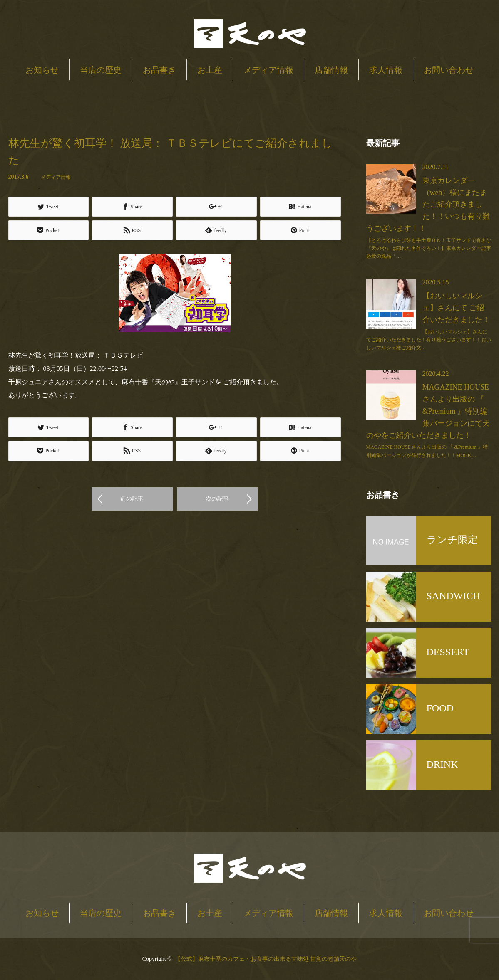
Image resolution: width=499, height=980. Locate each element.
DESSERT (448, 652)
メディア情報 (268, 70)
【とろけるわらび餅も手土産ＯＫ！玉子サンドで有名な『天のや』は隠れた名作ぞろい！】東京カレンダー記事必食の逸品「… (429, 248)
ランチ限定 (452, 540)
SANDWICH (453, 596)
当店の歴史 (101, 70)
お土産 (210, 70)
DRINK (442, 764)
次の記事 (217, 499)
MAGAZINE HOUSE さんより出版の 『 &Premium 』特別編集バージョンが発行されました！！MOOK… (427, 451)
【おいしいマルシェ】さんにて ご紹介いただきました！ (456, 308)
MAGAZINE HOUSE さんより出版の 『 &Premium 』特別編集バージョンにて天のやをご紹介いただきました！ (428, 411)
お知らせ (42, 70)
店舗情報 (331, 70)
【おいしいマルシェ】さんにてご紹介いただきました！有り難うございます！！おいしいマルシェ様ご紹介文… (429, 340)
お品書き (159, 70)
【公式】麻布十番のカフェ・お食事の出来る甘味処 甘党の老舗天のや (266, 959)
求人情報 (386, 70)
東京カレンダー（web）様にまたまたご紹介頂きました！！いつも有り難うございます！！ (428, 204)
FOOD (440, 708)
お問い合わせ (449, 70)
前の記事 (132, 499)
